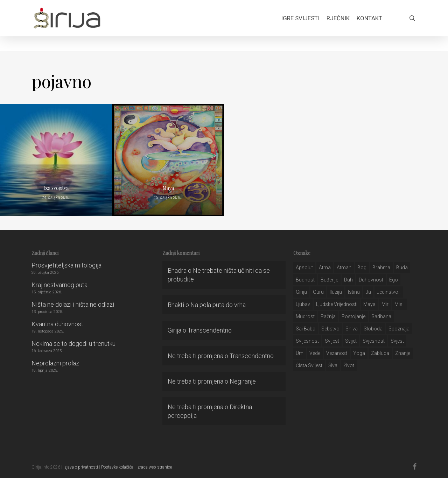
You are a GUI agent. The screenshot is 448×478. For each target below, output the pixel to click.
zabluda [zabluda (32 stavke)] (380, 353)
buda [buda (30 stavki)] (402, 267)
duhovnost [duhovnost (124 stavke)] (371, 280)
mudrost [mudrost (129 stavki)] (305, 316)
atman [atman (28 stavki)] (344, 267)
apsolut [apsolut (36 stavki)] (304, 267)
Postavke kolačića (117, 467)
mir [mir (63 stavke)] (385, 304)
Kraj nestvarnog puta (59, 285)
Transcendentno (210, 330)
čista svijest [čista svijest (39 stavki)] (309, 365)
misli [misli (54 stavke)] (400, 304)
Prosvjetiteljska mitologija (66, 265)
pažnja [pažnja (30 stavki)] (328, 316)
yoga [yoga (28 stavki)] (359, 353)
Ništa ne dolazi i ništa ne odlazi (73, 304)
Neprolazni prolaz (55, 363)
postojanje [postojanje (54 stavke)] (353, 316)
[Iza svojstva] (56, 160)
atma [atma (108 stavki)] (325, 267)
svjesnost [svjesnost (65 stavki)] (374, 341)
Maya (168, 188)
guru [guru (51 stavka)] (318, 292)
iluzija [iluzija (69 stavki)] (336, 292)
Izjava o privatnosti (81, 467)
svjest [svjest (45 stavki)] (397, 341)
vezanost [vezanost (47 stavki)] (337, 353)
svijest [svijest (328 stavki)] (332, 341)
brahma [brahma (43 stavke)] (381, 267)
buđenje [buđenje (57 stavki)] (329, 280)
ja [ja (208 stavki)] (368, 292)
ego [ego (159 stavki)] (394, 280)
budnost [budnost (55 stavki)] (305, 280)
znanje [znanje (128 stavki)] (403, 353)
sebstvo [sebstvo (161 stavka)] (330, 329)
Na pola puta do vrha (218, 305)
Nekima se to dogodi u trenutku (73, 344)
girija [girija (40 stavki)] (301, 292)
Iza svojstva (56, 188)
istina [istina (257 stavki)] (354, 292)
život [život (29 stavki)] (349, 365)
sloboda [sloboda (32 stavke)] (373, 329)
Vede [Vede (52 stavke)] (315, 353)
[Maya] (168, 160)
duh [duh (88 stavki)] (348, 280)
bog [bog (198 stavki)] (362, 267)
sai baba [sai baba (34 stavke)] (306, 329)
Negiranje (243, 381)
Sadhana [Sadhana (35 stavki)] (381, 316)
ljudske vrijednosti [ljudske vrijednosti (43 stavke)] (337, 304)
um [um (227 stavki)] (300, 353)
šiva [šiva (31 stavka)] (333, 365)
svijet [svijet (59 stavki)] (351, 341)
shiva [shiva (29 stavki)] (352, 329)
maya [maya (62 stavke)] (369, 304)
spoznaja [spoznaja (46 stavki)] (399, 329)
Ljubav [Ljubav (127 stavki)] (303, 304)
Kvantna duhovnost (57, 324)
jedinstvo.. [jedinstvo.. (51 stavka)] (389, 292)
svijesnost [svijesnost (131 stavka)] (307, 341)
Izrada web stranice (154, 467)
